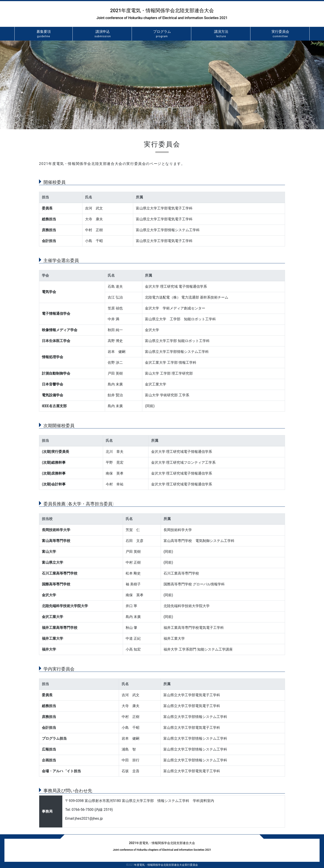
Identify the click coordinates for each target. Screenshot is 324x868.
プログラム (162, 34)
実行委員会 (280, 34)
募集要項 (44, 34)
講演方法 (221, 34)
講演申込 (103, 34)
